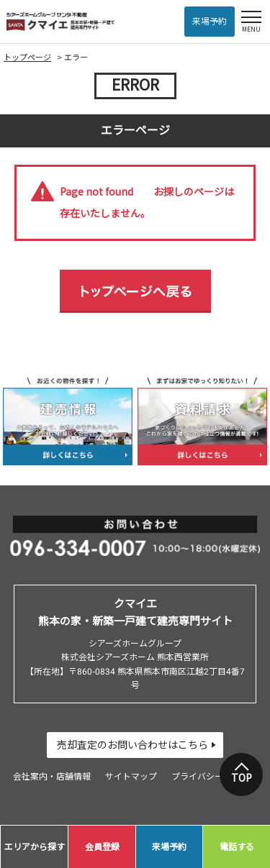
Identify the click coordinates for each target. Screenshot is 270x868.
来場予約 (210, 22)
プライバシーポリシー (215, 777)
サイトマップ (131, 777)
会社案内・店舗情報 (52, 777)
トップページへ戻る (135, 291)
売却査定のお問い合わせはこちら (132, 745)
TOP (242, 778)
